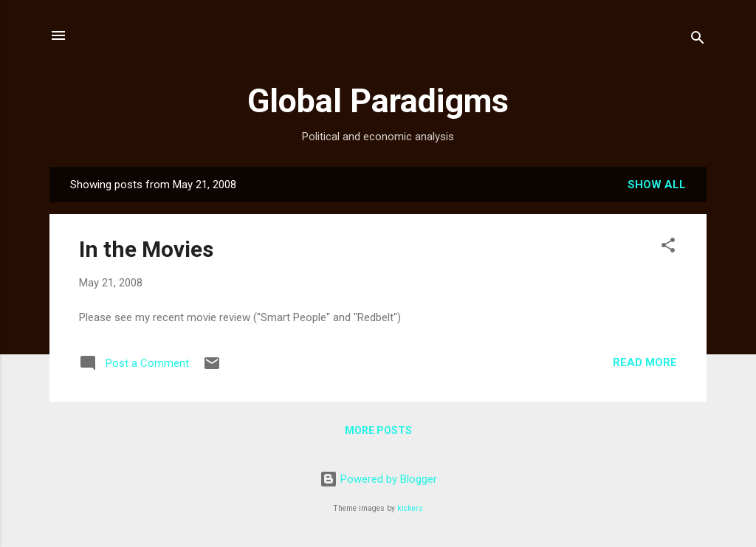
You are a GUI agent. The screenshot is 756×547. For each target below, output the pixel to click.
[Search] (698, 40)
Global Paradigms (378, 101)
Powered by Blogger (378, 479)
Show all (657, 185)
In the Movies (146, 249)
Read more (645, 362)
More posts (378, 430)
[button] (668, 248)
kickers (410, 508)
